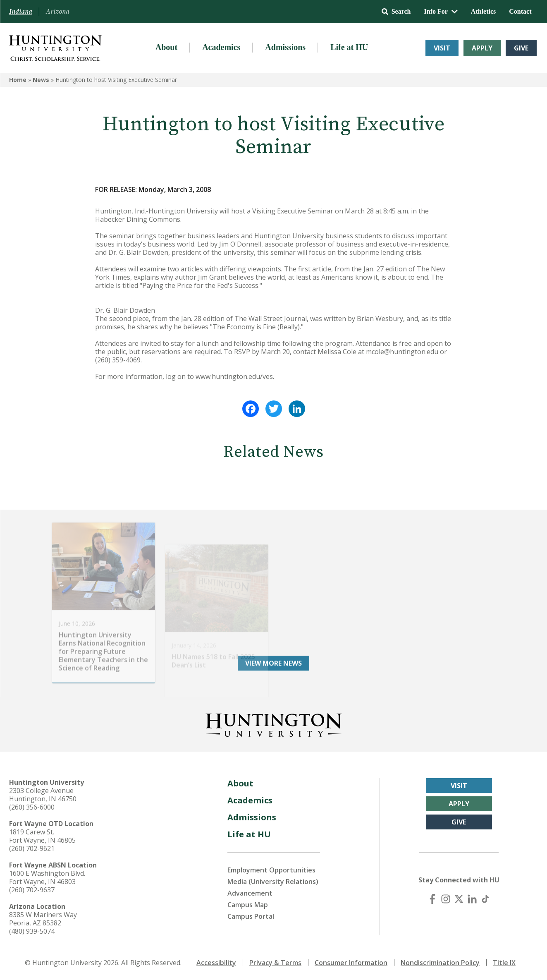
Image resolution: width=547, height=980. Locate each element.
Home (18, 80)
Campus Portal (251, 916)
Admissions (285, 47)
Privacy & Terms (275, 963)
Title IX (504, 963)
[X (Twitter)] (459, 899)
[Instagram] (446, 899)
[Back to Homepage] (274, 724)
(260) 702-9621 (32, 848)
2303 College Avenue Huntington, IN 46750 (43, 795)
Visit (442, 48)
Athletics (483, 11)
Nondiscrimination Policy (440, 963)
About (166, 47)
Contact (520, 11)
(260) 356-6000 (32, 807)
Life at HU (349, 47)
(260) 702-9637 (32, 890)
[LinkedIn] (472, 899)
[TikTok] (485, 899)
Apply (482, 48)
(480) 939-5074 (32, 931)
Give (521, 48)
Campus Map (248, 905)
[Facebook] (432, 899)
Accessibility (216, 963)
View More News (273, 663)
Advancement (250, 893)
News (41, 80)
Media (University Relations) (273, 882)
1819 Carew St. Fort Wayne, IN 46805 (42, 836)
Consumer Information (351, 963)
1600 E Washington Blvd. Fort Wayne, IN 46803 (47, 877)
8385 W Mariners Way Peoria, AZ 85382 (43, 919)
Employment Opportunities (271, 870)
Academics (221, 47)
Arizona (58, 12)
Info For (441, 11)
